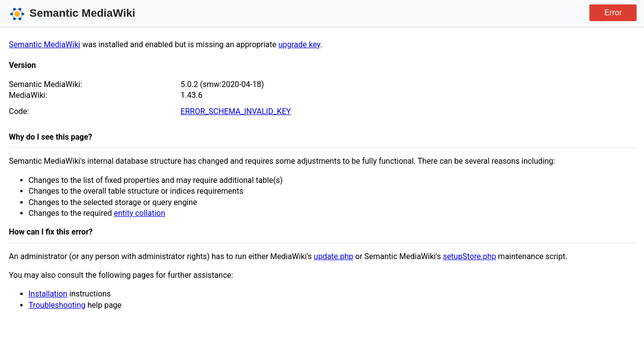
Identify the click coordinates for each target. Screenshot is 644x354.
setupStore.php (469, 256)
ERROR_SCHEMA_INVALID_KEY (236, 111)
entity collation (139, 213)
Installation (48, 294)
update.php (334, 256)
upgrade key (299, 44)
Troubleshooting (57, 305)
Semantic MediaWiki (45, 44)
